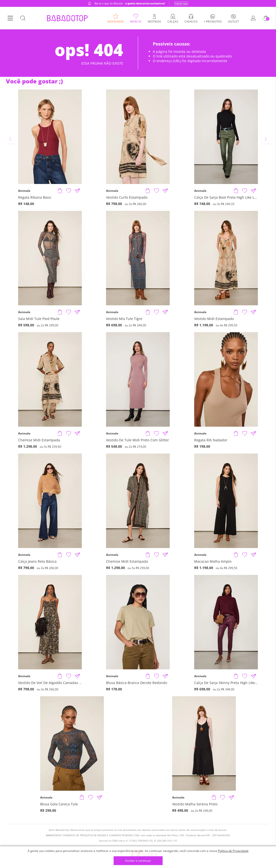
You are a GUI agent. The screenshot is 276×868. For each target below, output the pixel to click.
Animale (24, 191)
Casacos (191, 21)
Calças (173, 21)
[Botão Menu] (10, 18)
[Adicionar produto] (60, 191)
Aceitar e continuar (138, 861)
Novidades (116, 21)
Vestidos (154, 21)
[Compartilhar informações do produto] (77, 191)
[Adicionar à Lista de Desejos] (69, 191)
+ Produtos (213, 21)
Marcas (136, 21)
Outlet (233, 21)
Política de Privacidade (233, 851)
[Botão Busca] (23, 18)
